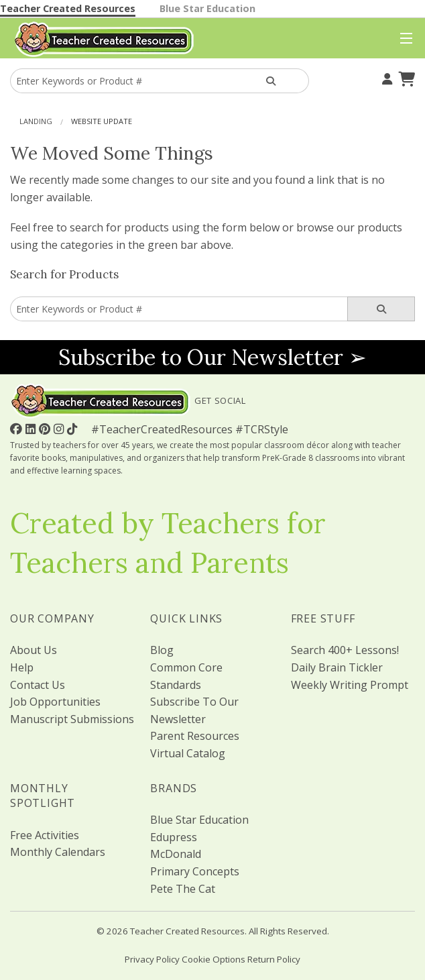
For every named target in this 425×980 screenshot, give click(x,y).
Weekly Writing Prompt (350, 685)
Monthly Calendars (58, 852)
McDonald (176, 854)
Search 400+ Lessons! (345, 650)
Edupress (174, 837)
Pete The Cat (183, 889)
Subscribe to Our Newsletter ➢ (213, 357)
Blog (162, 650)
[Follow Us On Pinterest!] (46, 429)
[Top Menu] (403, 39)
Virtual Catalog (188, 753)
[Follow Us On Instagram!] (60, 429)
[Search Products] (271, 81)
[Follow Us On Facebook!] (18, 429)
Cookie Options (214, 959)
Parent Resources (195, 736)
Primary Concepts (195, 871)
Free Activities (45, 835)
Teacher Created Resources (68, 8)
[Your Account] (385, 77)
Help (22, 667)
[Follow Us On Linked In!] (32, 429)
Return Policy (274, 959)
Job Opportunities (55, 702)
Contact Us (38, 685)
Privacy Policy (152, 959)
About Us (34, 650)
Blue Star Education (207, 8)
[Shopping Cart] (405, 77)
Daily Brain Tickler (337, 667)
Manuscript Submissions (72, 719)
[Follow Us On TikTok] (74, 429)
